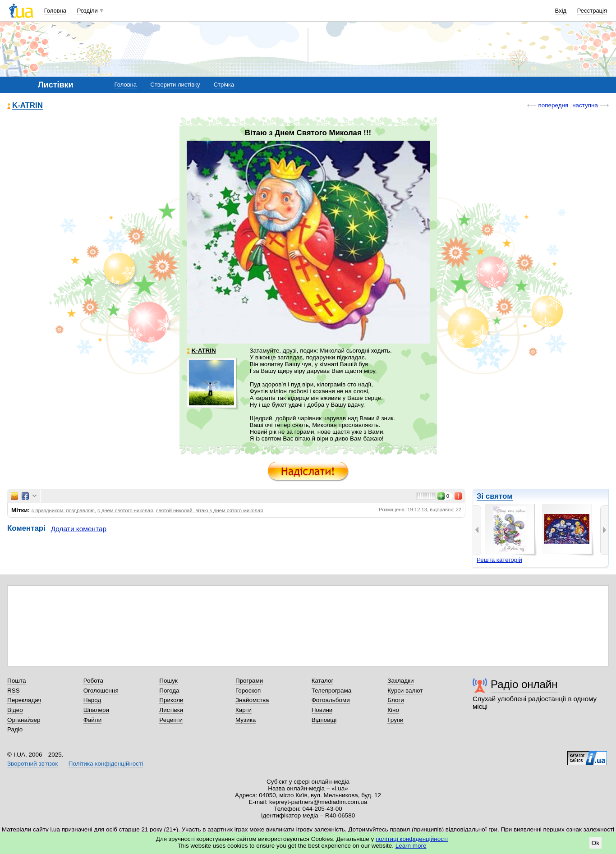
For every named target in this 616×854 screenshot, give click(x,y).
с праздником (47, 510)
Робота (93, 681)
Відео (15, 710)
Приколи (171, 700)
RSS (14, 691)
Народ (92, 700)
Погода (169, 691)
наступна (585, 105)
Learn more (411, 846)
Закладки (400, 681)
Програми (249, 681)
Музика (246, 720)
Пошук (168, 681)
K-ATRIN (28, 106)
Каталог (323, 681)
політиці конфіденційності (412, 839)
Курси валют (405, 691)
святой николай (174, 510)
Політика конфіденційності (106, 764)
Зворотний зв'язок (32, 764)
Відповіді (324, 720)
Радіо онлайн (524, 684)
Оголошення (101, 691)
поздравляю (80, 510)
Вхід (561, 11)
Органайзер (24, 720)
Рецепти (171, 720)
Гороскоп (248, 691)
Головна (55, 11)
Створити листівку (175, 85)
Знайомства (252, 700)
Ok (595, 843)
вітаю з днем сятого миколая (229, 510)
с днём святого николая (125, 510)
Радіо (15, 729)
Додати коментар (79, 529)
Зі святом (495, 496)
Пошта (16, 681)
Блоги (396, 700)
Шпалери (96, 710)
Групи (395, 720)
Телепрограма (332, 691)
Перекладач (24, 700)
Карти (244, 710)
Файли (93, 720)
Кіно (393, 710)
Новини (322, 710)
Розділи (87, 11)
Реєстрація (592, 11)
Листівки (171, 710)
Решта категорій (499, 560)
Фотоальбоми (331, 700)
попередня (553, 105)
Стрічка (224, 85)
